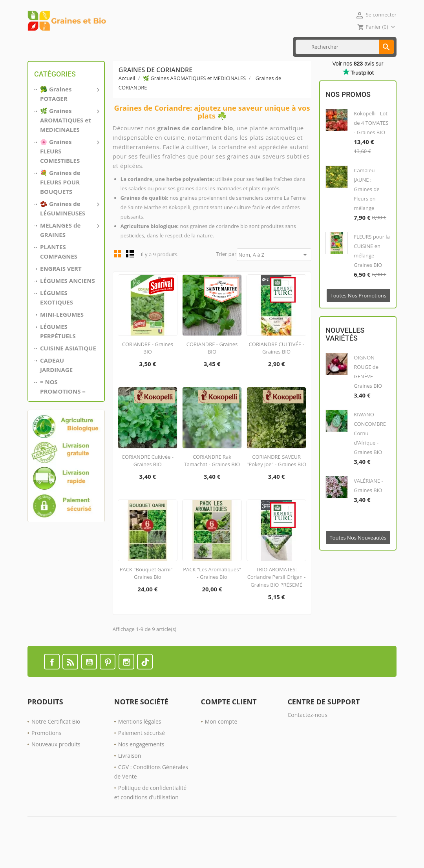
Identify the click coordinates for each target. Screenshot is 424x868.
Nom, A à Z (274, 280)
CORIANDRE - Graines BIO (148, 373)
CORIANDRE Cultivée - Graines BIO (148, 486)
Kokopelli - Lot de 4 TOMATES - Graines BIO (371, 148)
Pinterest (108, 687)
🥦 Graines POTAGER (69, 119)
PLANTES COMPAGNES (59, 277)
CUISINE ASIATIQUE (122, 47)
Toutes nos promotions (358, 321)
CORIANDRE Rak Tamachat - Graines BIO (212, 486)
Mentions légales (140, 747)
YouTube (89, 687)
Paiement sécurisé (142, 758)
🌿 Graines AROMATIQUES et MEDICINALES (69, 145)
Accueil (40, 47)
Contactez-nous (307, 740)
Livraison (130, 781)
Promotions (46, 758)
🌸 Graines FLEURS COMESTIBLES (69, 176)
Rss (70, 687)
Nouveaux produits (56, 769)
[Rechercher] (345, 72)
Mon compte (221, 747)
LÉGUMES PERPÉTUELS (58, 356)
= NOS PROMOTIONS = (63, 412)
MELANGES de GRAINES (69, 255)
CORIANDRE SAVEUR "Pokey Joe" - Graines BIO (276, 486)
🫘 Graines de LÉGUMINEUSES (69, 233)
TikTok (145, 687)
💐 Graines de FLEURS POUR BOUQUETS (60, 207)
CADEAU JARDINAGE (56, 390)
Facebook (52, 687)
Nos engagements (141, 769)
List (130, 279)
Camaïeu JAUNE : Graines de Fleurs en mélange (366, 215)
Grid (118, 279)
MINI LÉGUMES (74, 47)
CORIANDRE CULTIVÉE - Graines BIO (277, 373)
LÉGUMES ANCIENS (68, 306)
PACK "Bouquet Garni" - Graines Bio (148, 598)
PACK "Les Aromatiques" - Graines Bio (212, 598)
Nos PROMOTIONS (215, 47)
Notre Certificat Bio (56, 747)
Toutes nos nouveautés (358, 563)
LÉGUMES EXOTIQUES (57, 323)
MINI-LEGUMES (62, 339)
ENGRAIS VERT (169, 47)
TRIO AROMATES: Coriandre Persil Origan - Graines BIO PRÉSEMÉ (277, 602)
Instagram (126, 687)
